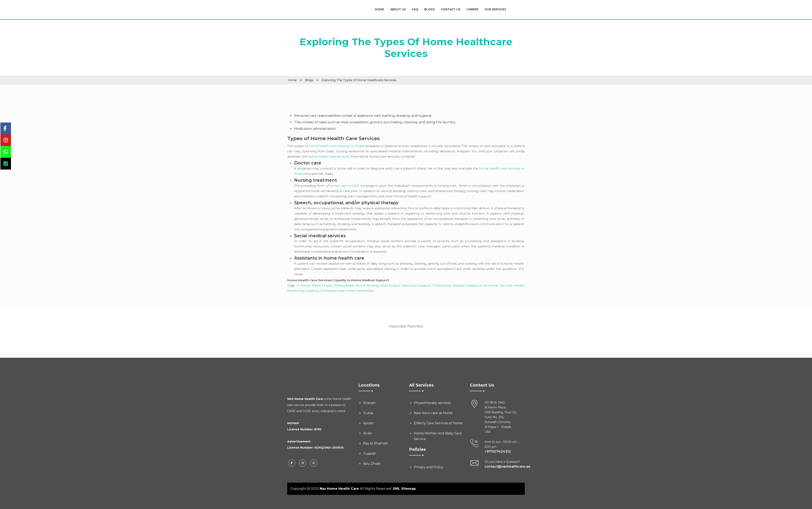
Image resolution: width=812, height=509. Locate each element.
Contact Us (451, 9)
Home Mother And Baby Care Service (438, 436)
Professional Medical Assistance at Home (465, 285)
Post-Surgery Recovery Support (406, 285)
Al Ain (368, 433)
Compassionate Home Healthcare (347, 291)
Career (472, 9)
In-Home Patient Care (314, 285)
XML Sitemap (404, 489)
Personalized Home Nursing (356, 285)
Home (380, 9)
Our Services (495, 9)
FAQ (415, 9)
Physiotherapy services (432, 403)
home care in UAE (344, 186)
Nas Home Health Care (339, 489)
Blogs (429, 9)
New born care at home (433, 413)
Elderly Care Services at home (438, 423)
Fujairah (370, 454)
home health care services (329, 156)
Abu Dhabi (372, 464)
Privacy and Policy (429, 467)
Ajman (368, 423)
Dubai (368, 413)
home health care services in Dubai (337, 146)
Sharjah (369, 403)
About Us (398, 9)
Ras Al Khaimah (376, 443)
